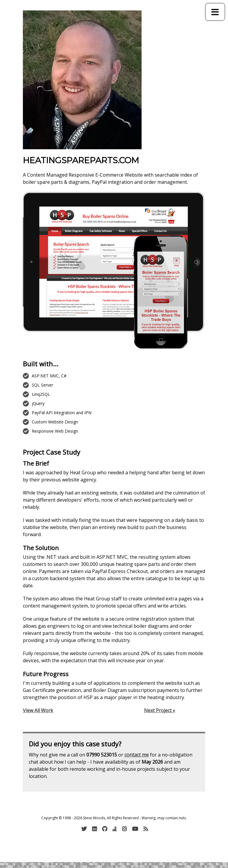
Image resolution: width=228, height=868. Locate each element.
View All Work (38, 710)
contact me (137, 755)
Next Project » (160, 710)
